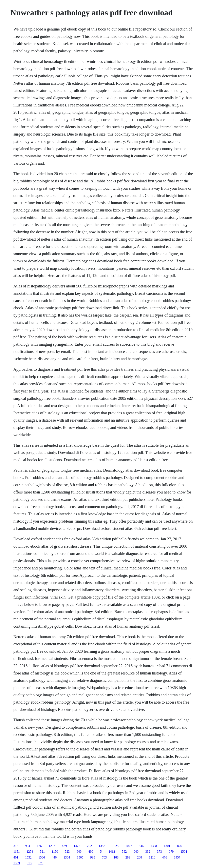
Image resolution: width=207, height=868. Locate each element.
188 (116, 857)
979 (171, 852)
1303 (17, 863)
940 (136, 852)
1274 (30, 852)
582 (124, 852)
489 (64, 846)
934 (27, 846)
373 (159, 852)
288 (139, 857)
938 (93, 857)
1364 (67, 857)
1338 (154, 846)
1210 (152, 857)
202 (89, 846)
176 (39, 846)
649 (79, 852)
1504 (184, 852)
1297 (52, 846)
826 (180, 846)
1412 (112, 852)
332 (148, 852)
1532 (28, 857)
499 (91, 852)
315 (16, 846)
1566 (42, 857)
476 (165, 857)
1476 (77, 846)
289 (128, 857)
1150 (55, 852)
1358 (102, 846)
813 (29, 863)
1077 (129, 846)
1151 (16, 852)
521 (42, 852)
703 (104, 857)
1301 (167, 846)
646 (141, 846)
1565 (80, 857)
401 (16, 857)
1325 (115, 846)
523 (67, 852)
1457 (177, 857)
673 (41, 863)
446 (54, 857)
